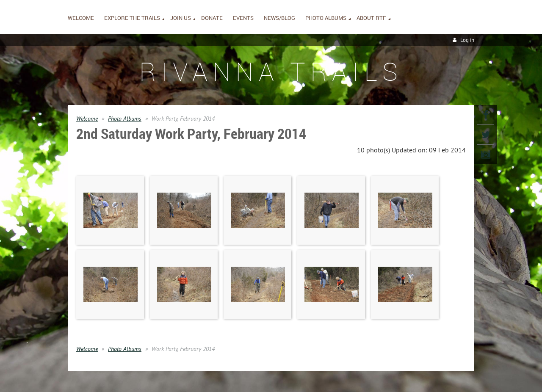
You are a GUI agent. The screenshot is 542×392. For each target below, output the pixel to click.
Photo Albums (125, 119)
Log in (467, 40)
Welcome (87, 119)
